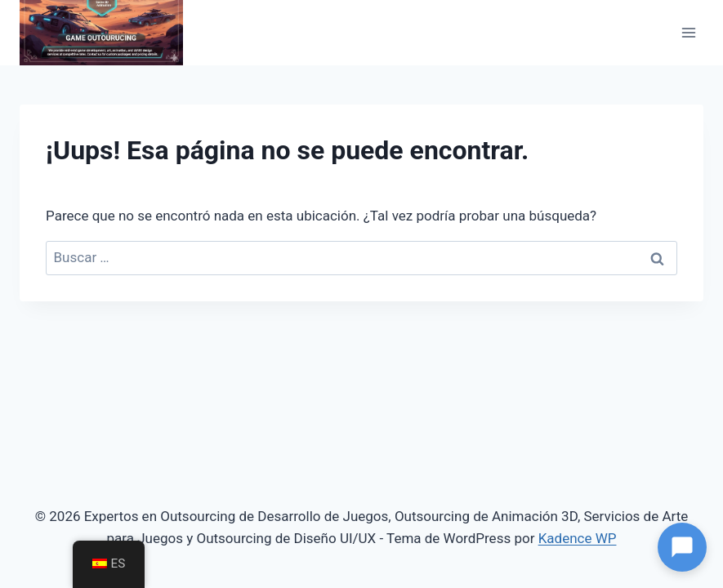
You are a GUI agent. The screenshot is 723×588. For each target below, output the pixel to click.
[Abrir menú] (688, 32)
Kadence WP (578, 538)
